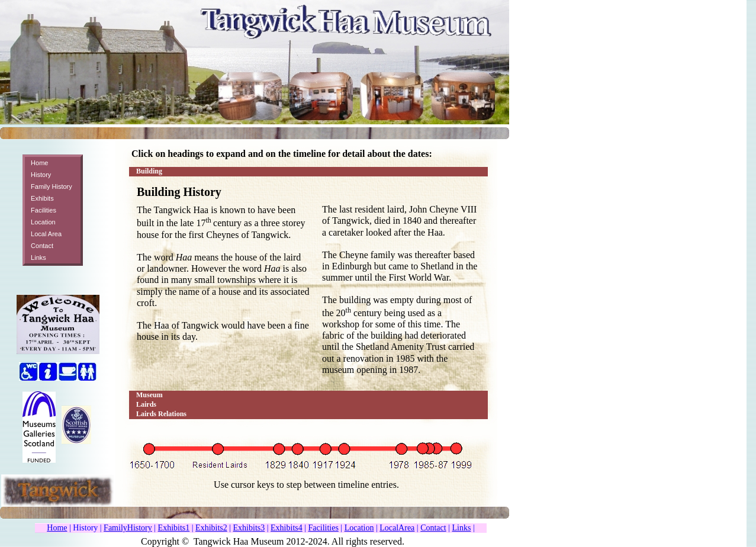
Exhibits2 (211, 528)
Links (462, 528)
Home (57, 528)
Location (359, 528)
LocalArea (397, 528)
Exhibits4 (287, 528)
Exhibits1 (174, 528)
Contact (433, 528)
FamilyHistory (128, 528)
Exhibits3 (249, 528)
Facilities (324, 528)
